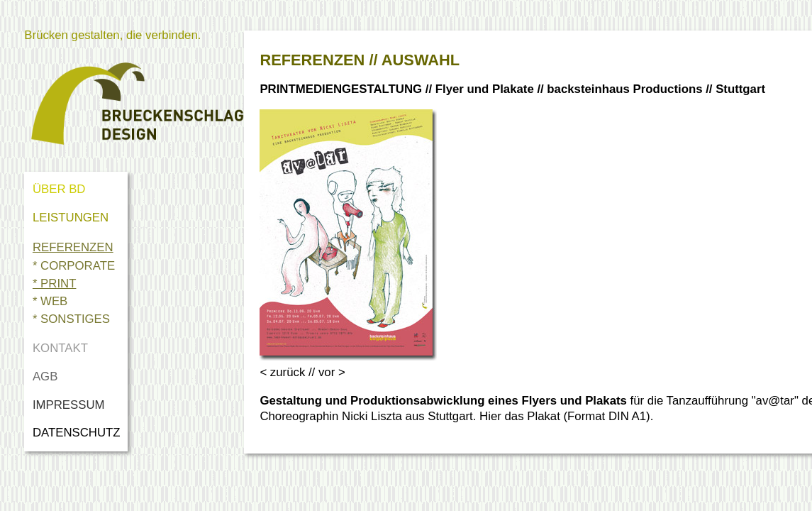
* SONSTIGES (71, 319)
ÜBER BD (59, 189)
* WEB (50, 301)
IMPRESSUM (69, 405)
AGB (45, 377)
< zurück (282, 372)
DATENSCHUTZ (80, 433)
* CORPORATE (74, 266)
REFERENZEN (73, 247)
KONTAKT (60, 348)
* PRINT (55, 284)
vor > (332, 372)
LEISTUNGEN (71, 218)
